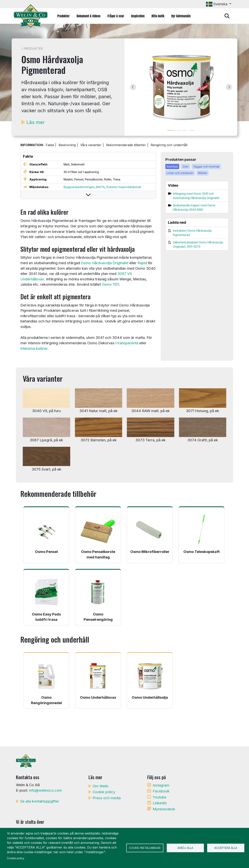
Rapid (142, 263)
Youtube (160, 797)
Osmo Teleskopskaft (202, 552)
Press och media (107, 798)
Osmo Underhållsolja (150, 697)
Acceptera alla (226, 848)
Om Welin (100, 786)
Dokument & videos (89, 16)
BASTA (100, 187)
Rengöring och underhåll (169, 145)
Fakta (50, 145)
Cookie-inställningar (145, 848)
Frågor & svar (116, 16)
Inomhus (172, 166)
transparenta (128, 343)
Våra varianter (91, 145)
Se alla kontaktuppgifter (40, 801)
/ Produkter (32, 49)
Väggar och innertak (206, 166)
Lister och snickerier (180, 173)
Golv (185, 166)
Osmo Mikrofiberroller (150, 552)
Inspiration (138, 16)
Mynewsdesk (164, 809)
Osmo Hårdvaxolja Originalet (105, 263)
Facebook (161, 791)
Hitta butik (158, 16)
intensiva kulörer (34, 348)
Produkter (64, 16)
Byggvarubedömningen (79, 187)
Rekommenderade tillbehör (126, 145)
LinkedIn (160, 803)
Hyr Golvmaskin (181, 16)
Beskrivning (67, 145)
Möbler (203, 173)
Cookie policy (104, 792)
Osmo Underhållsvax (98, 697)
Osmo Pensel (46, 552)
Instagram (161, 785)
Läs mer (36, 122)
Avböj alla (185, 848)
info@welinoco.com (45, 790)
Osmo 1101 (110, 284)
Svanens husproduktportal (124, 187)
